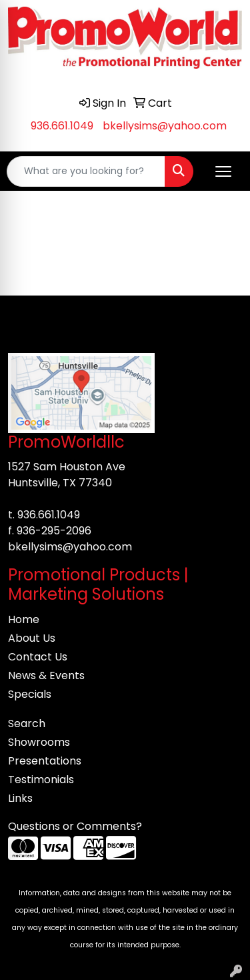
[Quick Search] (86, 171)
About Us (32, 638)
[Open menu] (223, 171)
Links (20, 798)
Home (24, 619)
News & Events (46, 675)
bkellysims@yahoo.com (165, 126)
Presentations (45, 761)
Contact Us (38, 657)
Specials (30, 694)
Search (27, 723)
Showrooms (39, 742)
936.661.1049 (62, 126)
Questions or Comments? (75, 826)
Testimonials (41, 780)
